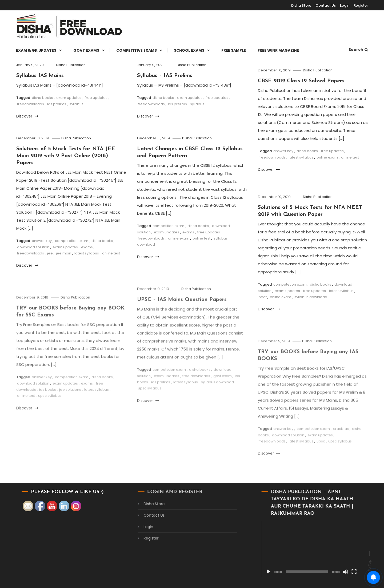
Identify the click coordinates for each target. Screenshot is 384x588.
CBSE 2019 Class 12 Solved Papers (301, 81)
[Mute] (338, 572)
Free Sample (234, 50)
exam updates (69, 98)
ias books (48, 398)
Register (361, 5)
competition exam (168, 226)
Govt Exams (86, 50)
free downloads (196, 384)
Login (345, 5)
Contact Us (326, 5)
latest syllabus (301, 157)
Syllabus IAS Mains (40, 76)
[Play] (261, 572)
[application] (304, 549)
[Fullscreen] (346, 572)
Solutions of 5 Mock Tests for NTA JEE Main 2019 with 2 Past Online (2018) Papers (66, 156)
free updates (96, 98)
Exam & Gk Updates (36, 50)
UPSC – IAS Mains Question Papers (182, 308)
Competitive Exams (137, 50)
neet (263, 297)
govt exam (223, 384)
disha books (42, 98)
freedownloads (31, 104)
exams (87, 247)
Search (358, 50)
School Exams (189, 50)
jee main (64, 253)
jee (50, 253)
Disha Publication (71, 65)
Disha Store (301, 5)
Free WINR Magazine (278, 50)
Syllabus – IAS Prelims (165, 76)
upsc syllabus (150, 397)
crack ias (341, 437)
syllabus (76, 104)
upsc (321, 449)
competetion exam (72, 241)
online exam (327, 157)
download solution (33, 247)
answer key (283, 151)
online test (350, 157)
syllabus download (311, 297)
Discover (27, 116)
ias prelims (57, 104)
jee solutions (70, 398)
